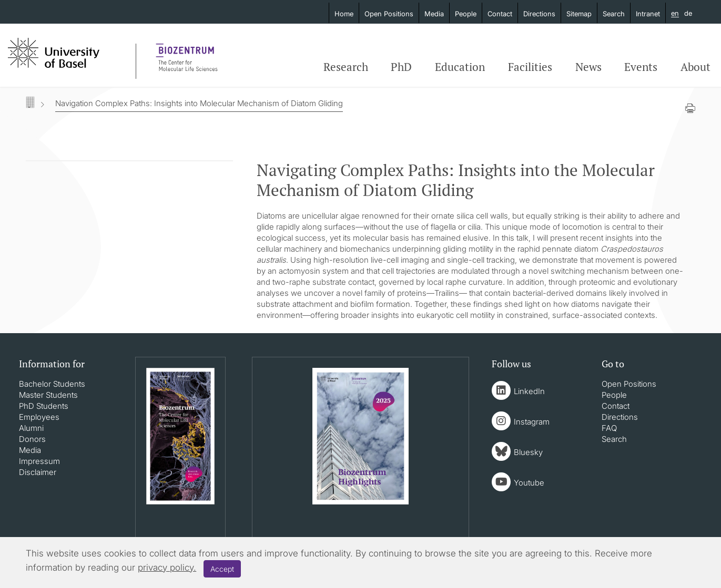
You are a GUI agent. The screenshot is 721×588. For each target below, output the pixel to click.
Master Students (48, 395)
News (588, 67)
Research (346, 67)
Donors (32, 439)
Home (344, 14)
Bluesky (528, 452)
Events (641, 67)
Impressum (39, 461)
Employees (39, 417)
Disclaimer (38, 472)
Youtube (529, 483)
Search (614, 14)
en (675, 14)
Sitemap (579, 14)
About (695, 67)
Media (434, 14)
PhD (401, 67)
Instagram (532, 422)
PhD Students (44, 406)
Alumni (31, 428)
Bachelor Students (52, 384)
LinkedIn (529, 391)
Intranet (648, 14)
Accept (222, 569)
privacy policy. (167, 568)
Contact (500, 14)
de (688, 13)
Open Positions (389, 14)
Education (460, 67)
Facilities (530, 67)
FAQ (609, 428)
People (466, 14)
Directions (539, 14)
